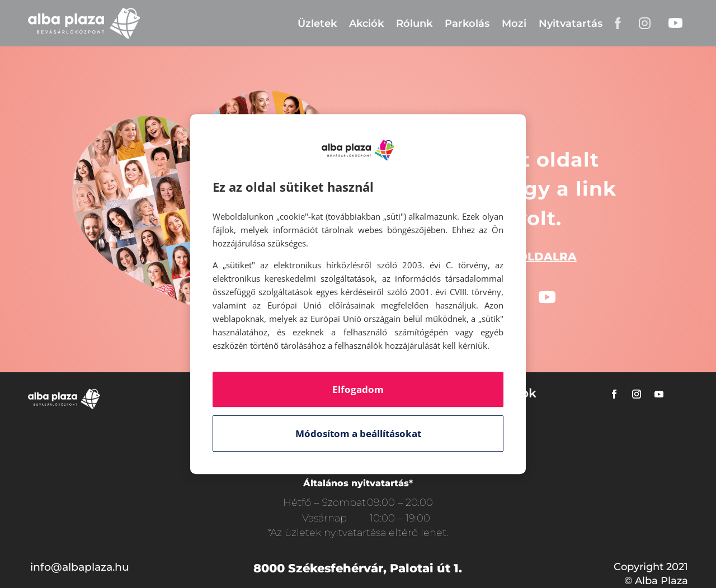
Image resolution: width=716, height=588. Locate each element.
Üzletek (317, 23)
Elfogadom (358, 389)
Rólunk (414, 23)
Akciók (366, 23)
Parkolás (467, 23)
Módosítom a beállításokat (358, 433)
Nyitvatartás (571, 23)
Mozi (514, 23)
